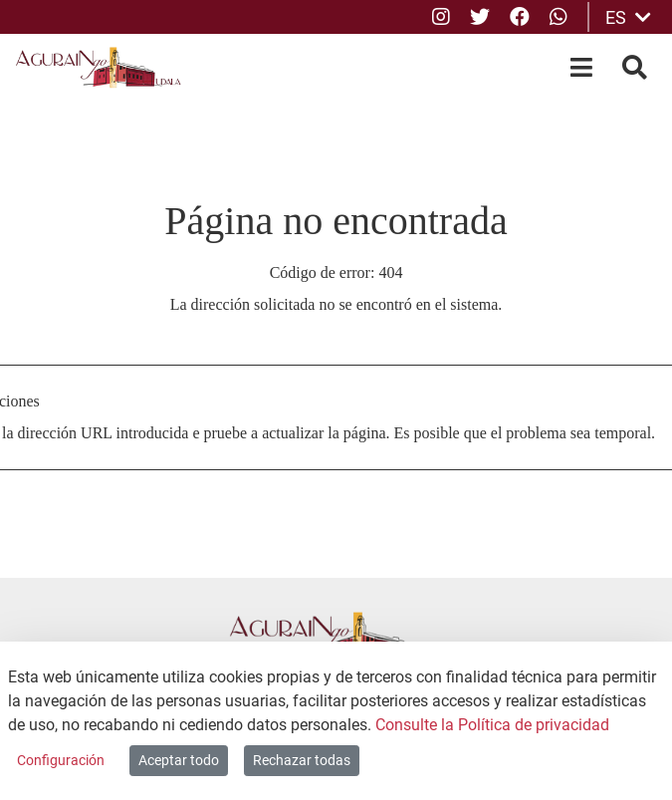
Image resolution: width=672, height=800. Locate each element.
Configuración (61, 760)
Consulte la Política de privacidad (492, 725)
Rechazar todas (302, 760)
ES (628, 17)
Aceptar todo (179, 760)
